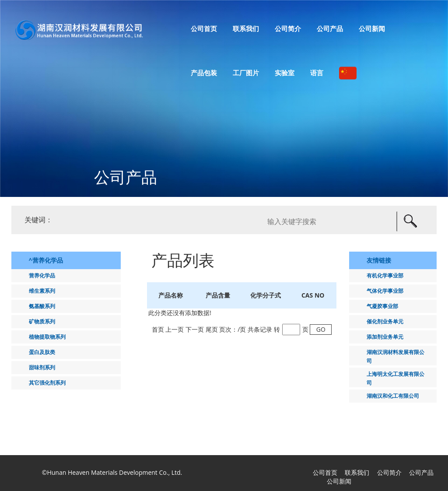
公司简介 (389, 472)
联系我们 (357, 472)
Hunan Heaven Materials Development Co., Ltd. (114, 472)
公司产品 (421, 472)
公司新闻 (339, 481)
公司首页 (325, 472)
